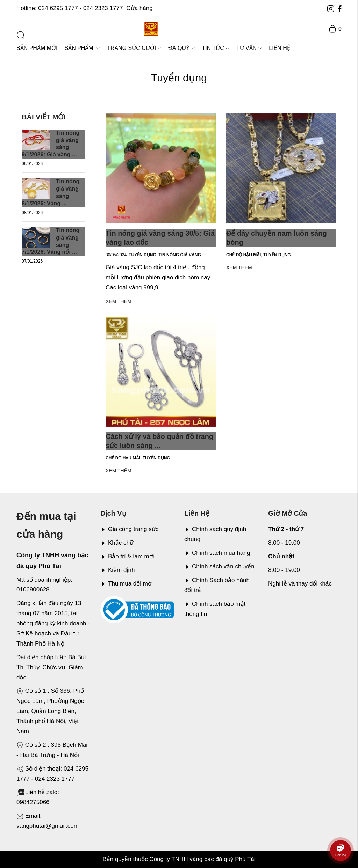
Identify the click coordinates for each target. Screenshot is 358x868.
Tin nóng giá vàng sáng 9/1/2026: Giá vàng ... (51, 144)
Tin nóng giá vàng (180, 255)
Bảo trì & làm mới (127, 556)
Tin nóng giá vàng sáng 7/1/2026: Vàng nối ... (51, 241)
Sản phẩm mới (37, 48)
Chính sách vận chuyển (219, 567)
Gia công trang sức (129, 529)
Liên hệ (280, 48)
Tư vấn (249, 48)
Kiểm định (117, 570)
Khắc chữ (117, 543)
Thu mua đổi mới (127, 584)
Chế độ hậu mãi (245, 255)
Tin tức (216, 48)
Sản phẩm (82, 48)
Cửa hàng (139, 8)
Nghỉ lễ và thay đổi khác (300, 584)
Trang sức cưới (134, 48)
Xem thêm (119, 301)
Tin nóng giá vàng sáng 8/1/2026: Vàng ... (51, 192)
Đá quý (181, 48)
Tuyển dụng (144, 255)
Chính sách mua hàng (217, 553)
